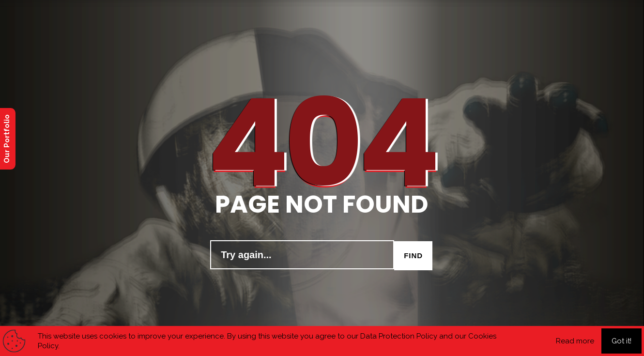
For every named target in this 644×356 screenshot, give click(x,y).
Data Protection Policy (399, 336)
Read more (575, 341)
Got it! (621, 341)
